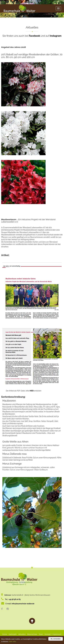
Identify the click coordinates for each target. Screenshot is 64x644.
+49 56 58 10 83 (15, 599)
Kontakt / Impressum (53, 634)
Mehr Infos (12, 642)
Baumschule (32, 634)
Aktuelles (22, 634)
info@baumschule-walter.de (23, 604)
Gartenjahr (13, 634)
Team (41, 634)
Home (5, 634)
